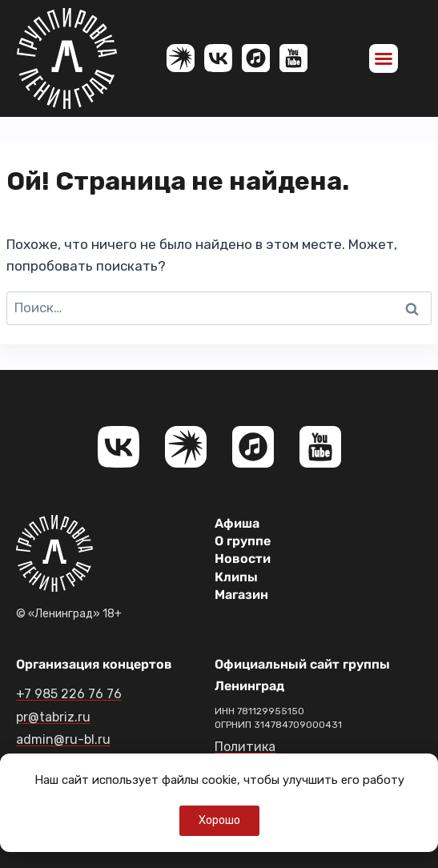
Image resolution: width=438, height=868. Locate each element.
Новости (243, 559)
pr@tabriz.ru (53, 717)
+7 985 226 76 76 (69, 694)
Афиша (237, 523)
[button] (384, 58)
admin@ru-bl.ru (63, 739)
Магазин (241, 595)
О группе (243, 541)
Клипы (236, 577)
